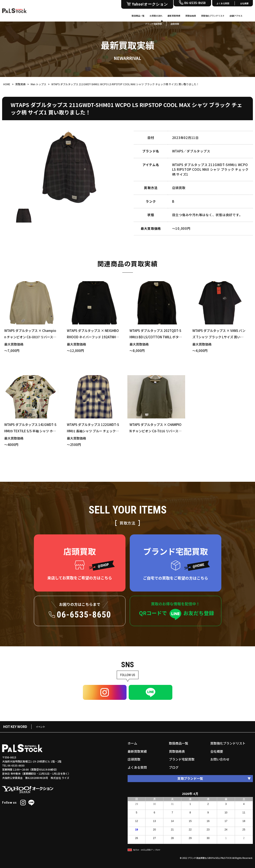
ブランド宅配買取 (182, 759)
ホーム (132, 743)
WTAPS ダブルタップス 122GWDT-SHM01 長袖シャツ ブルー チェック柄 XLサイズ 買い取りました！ (93, 431)
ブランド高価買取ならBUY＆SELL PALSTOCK (210, 858)
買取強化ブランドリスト (213, 16)
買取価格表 (191, 16)
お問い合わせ (220, 759)
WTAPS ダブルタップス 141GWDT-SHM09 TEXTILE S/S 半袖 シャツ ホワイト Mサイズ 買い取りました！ (30, 431)
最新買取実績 (174, 16)
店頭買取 (134, 759)
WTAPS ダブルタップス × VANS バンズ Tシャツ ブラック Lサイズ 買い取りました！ (219, 337)
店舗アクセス (236, 16)
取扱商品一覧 (138, 16)
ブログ (174, 767)
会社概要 (244, 3)
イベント (40, 727)
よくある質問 (223, 3)
